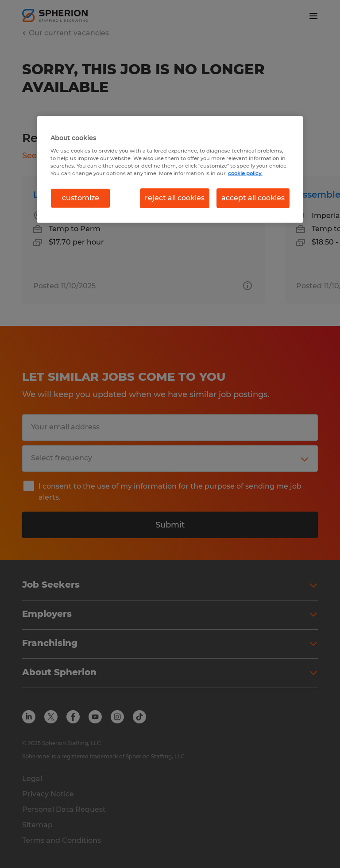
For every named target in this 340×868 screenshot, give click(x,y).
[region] (170, 169)
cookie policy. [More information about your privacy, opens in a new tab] (245, 173)
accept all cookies (253, 198)
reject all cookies (175, 198)
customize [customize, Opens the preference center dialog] (81, 198)
